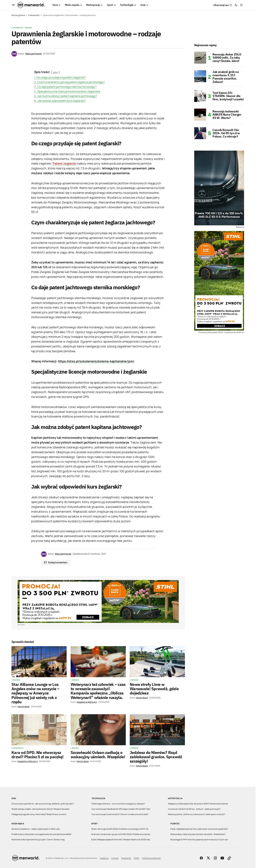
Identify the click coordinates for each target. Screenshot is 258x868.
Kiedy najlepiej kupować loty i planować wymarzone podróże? (199, 829)
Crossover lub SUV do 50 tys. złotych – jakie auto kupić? (194, 809)
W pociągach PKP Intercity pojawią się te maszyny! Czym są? (199, 840)
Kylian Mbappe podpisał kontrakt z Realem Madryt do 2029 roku (121, 840)
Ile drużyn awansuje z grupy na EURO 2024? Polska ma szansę (121, 834)
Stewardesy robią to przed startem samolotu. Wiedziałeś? (198, 834)
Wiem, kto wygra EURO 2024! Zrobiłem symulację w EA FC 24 (120, 829)
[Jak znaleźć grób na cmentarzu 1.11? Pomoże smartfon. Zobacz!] (200, 76)
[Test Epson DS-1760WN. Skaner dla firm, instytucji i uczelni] (200, 96)
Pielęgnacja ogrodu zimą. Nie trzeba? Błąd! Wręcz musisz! (39, 814)
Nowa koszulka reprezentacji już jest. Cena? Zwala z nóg (38, 840)
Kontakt (115, 858)
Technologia (98, 798)
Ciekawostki (34, 15)
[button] (13, 5)
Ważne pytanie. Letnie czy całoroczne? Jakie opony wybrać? (197, 814)
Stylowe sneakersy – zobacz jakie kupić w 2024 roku (36, 829)
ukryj (55, 72)
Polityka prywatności (152, 858)
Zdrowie (75, 680)
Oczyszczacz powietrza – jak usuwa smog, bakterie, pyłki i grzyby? (43, 804)
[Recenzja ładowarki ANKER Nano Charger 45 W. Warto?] (200, 115)
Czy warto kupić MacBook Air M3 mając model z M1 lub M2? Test (121, 809)
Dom (14, 798)
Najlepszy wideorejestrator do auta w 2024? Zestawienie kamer (198, 804)
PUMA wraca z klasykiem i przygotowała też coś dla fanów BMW (41, 834)
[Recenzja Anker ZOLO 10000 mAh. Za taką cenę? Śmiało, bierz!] (200, 58)
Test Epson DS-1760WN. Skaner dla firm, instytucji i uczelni (228, 96)
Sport (94, 824)
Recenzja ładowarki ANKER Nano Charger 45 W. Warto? (227, 115)
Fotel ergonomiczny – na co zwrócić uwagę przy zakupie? (118, 804)
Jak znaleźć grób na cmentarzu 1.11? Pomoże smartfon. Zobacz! (226, 77)
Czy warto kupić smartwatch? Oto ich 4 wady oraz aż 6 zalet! (120, 814)
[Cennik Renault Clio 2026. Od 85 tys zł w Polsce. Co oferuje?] (200, 133)
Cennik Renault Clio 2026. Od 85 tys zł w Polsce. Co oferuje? (226, 133)
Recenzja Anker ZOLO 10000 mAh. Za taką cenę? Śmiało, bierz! (227, 58)
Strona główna (18, 15)
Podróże (28, 28)
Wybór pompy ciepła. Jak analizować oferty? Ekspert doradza (40, 809)
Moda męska (18, 824)
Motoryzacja (175, 798)
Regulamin (126, 858)
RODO (137, 858)
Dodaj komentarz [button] (58, 562)
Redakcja (104, 858)
